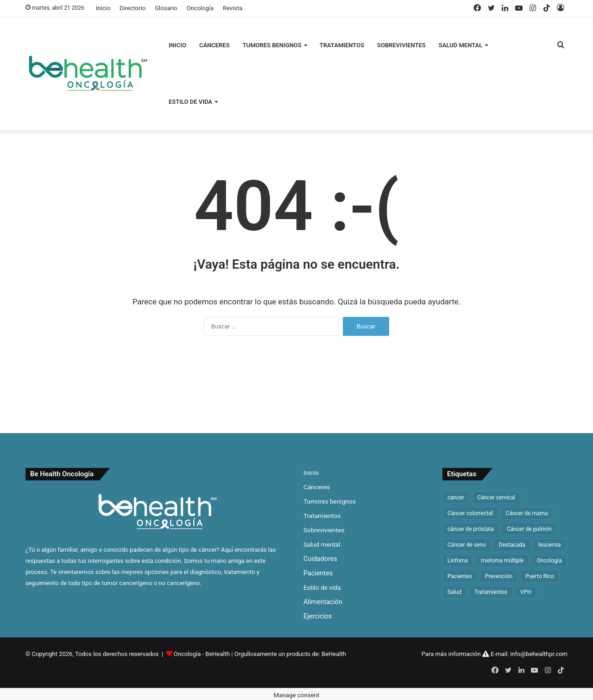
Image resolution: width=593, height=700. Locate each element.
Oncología (200, 8)
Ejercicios (318, 616)
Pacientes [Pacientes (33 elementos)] (460, 576)
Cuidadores (320, 559)
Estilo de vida (190, 102)
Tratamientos (342, 45)
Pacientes (318, 573)
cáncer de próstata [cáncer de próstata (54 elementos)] (471, 529)
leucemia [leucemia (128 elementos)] (550, 545)
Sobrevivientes (401, 45)
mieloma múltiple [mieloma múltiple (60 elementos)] (502, 561)
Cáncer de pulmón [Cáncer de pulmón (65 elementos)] (529, 529)
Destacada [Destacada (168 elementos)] (512, 545)
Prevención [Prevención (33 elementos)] (499, 576)
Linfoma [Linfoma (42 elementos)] (458, 561)
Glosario (166, 8)
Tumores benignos (272, 45)
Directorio (132, 8)
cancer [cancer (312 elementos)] (456, 498)
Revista (233, 8)
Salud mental (461, 45)
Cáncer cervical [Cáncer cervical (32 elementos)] (496, 498)
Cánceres (214, 45)
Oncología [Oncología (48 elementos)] (549, 561)
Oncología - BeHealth (203, 654)
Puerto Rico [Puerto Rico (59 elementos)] (540, 576)
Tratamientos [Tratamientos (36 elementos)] (491, 592)
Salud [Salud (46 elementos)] (454, 592)
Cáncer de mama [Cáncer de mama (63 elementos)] (527, 513)
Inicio (103, 8)
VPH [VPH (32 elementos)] (526, 592)
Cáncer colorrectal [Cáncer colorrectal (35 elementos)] (470, 513)
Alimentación (323, 602)
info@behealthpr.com (539, 654)
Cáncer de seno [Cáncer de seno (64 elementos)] (467, 545)
